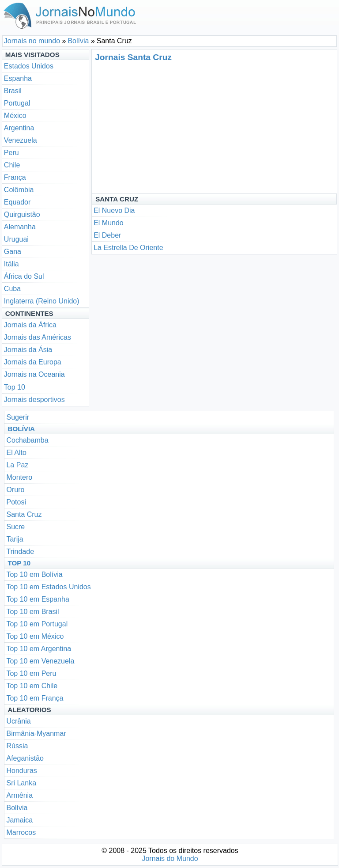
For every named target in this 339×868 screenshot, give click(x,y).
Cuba (12, 289)
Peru (11, 153)
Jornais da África (30, 325)
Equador (17, 202)
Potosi (16, 502)
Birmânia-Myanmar (36, 733)
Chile (12, 165)
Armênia (19, 795)
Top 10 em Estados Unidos (48, 587)
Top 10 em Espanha (38, 599)
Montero (19, 477)
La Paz (17, 465)
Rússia (17, 746)
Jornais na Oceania (34, 374)
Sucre (15, 527)
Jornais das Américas (38, 337)
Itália (11, 264)
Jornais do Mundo (170, 859)
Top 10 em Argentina (39, 649)
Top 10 (15, 387)
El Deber (107, 235)
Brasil (13, 91)
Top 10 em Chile (32, 686)
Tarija (15, 539)
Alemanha (20, 227)
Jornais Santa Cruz (133, 57)
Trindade (20, 552)
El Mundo (109, 223)
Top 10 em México (35, 636)
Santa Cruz (24, 514)
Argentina (19, 128)
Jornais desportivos (34, 400)
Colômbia (19, 190)
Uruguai (16, 239)
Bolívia (21, 429)
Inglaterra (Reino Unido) (42, 301)
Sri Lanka (21, 783)
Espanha (18, 78)
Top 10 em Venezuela (40, 661)
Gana (13, 252)
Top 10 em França (35, 698)
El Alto (16, 453)
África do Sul (24, 276)
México (15, 116)
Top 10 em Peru (31, 673)
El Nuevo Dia (114, 210)
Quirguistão (22, 214)
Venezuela (21, 140)
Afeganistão (25, 758)
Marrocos (21, 832)
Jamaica (19, 820)
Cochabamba (27, 440)
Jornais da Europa (33, 362)
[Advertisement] (214, 127)
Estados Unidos (29, 66)
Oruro (15, 490)
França (15, 177)
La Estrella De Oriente (128, 248)
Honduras (21, 771)
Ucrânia (18, 721)
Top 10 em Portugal (37, 624)
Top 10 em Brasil (32, 612)
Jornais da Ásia (28, 350)
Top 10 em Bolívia (34, 574)
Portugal (17, 103)
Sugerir (18, 417)
